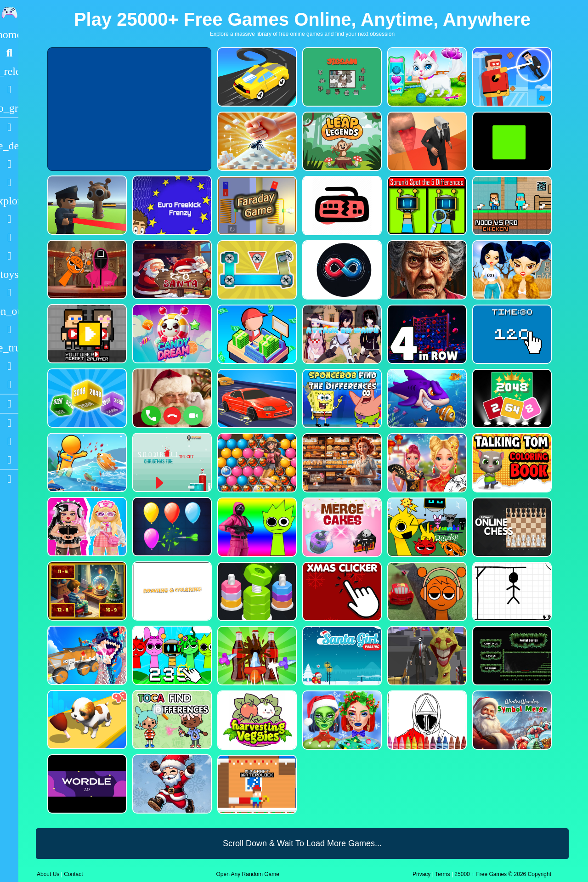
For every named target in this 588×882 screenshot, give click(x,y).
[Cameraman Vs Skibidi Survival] (426, 141)
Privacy (421, 874)
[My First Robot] (86, 527)
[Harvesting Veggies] (256, 720)
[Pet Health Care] (426, 77)
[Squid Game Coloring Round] (426, 720)
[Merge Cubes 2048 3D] (86, 398)
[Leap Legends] (341, 141)
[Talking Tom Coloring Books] (511, 463)
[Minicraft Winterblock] (256, 784)
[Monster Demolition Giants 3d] (86, 655)
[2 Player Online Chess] (511, 527)
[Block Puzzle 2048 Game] (511, 399)
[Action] (9, 146)
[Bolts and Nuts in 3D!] (256, 270)
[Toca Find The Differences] (171, 720)
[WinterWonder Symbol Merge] (511, 720)
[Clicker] (9, 384)
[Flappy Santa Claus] (171, 784)
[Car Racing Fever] (256, 399)
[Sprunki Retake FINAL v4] (426, 527)
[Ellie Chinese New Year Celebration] (426, 463)
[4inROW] (426, 334)
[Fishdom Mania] (426, 399)
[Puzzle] (9, 164)
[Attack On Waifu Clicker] (341, 334)
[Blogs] (9, 404)
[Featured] (9, 108)
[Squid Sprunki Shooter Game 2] (256, 527)
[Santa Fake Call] (171, 398)
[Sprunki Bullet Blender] (86, 205)
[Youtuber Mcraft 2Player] (86, 334)
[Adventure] (9, 201)
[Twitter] (9, 460)
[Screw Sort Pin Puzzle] (256, 656)
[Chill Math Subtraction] (86, 591)
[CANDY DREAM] (171, 334)
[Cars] (9, 274)
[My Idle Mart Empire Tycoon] (256, 334)
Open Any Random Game (248, 874)
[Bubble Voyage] (256, 463)
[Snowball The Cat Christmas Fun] (171, 462)
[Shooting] (9, 219)
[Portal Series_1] (511, 656)
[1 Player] (9, 311)
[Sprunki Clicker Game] (171, 655)
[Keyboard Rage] (341, 206)
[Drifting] (9, 366)
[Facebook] (9, 441)
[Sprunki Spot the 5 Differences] (426, 206)
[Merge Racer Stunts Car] (256, 77)
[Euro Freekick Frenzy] (171, 205)
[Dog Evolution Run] (86, 720)
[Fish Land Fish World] (86, 462)
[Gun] (9, 293)
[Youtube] (9, 423)
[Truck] (9, 348)
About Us (48, 874)
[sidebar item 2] (9, 479)
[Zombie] (9, 237)
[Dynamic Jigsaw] (341, 77)
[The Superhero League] (511, 77)
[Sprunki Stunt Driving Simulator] (426, 591)
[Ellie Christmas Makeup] (341, 720)
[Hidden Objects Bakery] (341, 463)
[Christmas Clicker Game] (341, 591)
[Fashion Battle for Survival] (511, 270)
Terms (443, 874)
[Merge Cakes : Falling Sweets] (341, 527)
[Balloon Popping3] (171, 527)
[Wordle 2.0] (86, 784)
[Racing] (9, 127)
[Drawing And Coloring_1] (171, 591)
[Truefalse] (511, 141)
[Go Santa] (171, 269)
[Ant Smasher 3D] (256, 141)
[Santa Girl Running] (341, 656)
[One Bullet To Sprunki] (426, 656)
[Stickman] (9, 256)
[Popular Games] (9, 90)
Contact (73, 874)
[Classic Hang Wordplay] (511, 591)
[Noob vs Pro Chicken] (511, 206)
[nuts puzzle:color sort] (256, 591)
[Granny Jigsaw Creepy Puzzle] (426, 270)
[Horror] (9, 329)
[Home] (9, 34)
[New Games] (9, 71)
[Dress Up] (9, 182)
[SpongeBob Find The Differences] (341, 399)
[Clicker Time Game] (511, 334)
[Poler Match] (341, 270)
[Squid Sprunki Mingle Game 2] (86, 269)
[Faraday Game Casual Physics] (256, 206)
